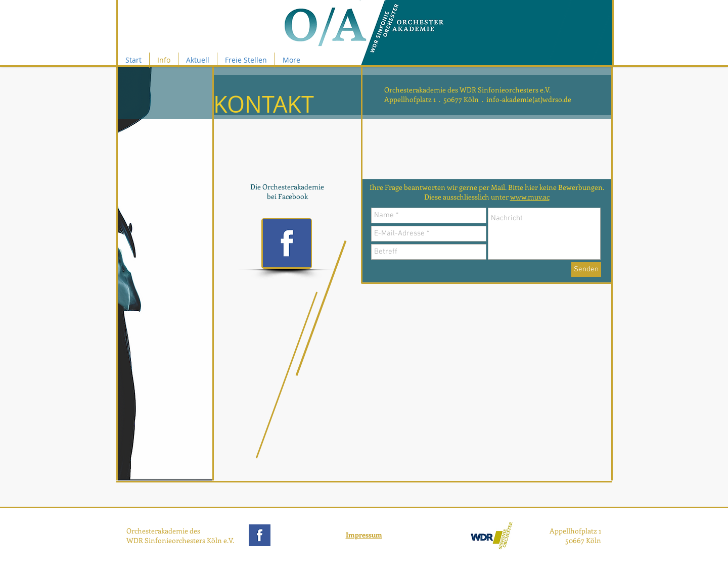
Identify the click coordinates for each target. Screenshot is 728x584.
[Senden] (586, 270)
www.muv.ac (530, 197)
